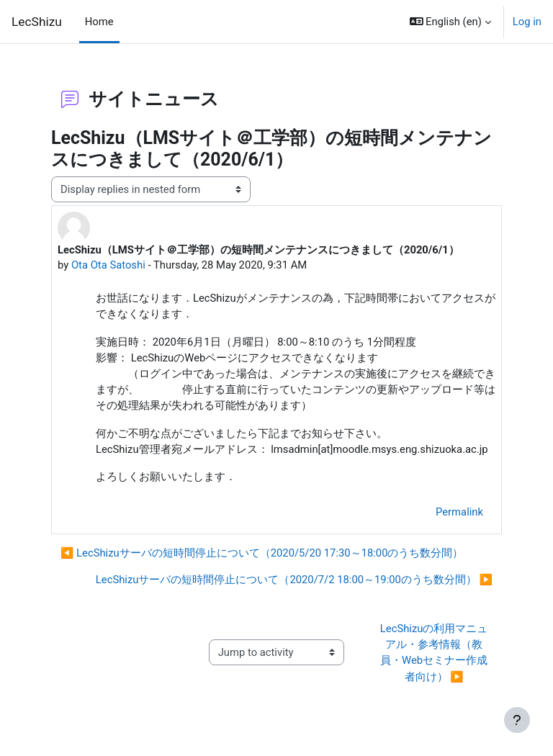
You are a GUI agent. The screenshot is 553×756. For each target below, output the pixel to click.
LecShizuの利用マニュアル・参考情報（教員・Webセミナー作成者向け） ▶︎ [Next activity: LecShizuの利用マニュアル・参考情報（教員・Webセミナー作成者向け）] (434, 653)
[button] (450, 22)
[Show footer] (517, 720)
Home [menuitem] (99, 22)
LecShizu (37, 22)
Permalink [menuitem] (459, 512)
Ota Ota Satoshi (108, 265)
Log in (527, 22)
